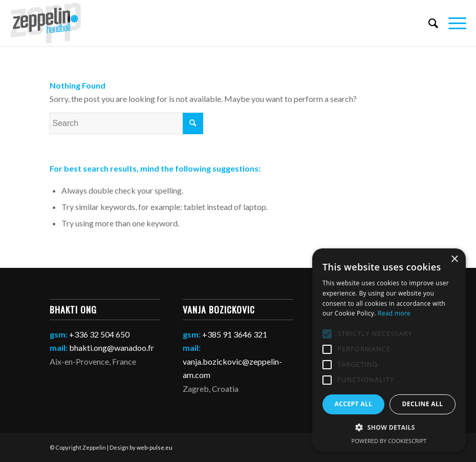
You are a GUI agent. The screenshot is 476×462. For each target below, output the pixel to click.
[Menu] (452, 23)
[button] (389, 428)
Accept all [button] (354, 404)
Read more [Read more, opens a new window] (394, 313)
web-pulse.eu (155, 447)
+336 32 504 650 (99, 334)
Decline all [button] (423, 404)
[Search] (428, 23)
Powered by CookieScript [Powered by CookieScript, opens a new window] (389, 441)
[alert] (389, 350)
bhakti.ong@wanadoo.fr (112, 348)
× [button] (454, 259)
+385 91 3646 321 (235, 334)
